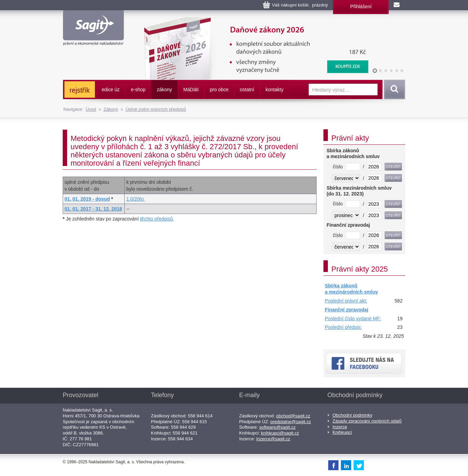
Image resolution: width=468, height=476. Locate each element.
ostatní (247, 90)
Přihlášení (361, 7)
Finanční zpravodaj (347, 310)
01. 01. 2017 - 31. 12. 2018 (93, 209)
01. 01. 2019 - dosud (87, 199)
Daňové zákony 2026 (254, 21)
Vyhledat (393, 90)
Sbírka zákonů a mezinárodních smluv (351, 289)
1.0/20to (136, 199)
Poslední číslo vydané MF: (353, 319)
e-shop (138, 90)
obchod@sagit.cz (293, 416)
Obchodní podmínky (353, 415)
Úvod (91, 109)
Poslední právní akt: (346, 301)
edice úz (111, 90)
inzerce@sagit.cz (273, 439)
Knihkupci (342, 432)
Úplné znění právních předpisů (156, 109)
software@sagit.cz (278, 427)
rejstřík (80, 90)
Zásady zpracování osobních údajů (367, 421)
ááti (191, 90)
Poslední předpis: (343, 327)
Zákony (111, 109)
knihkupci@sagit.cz (280, 433)
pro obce (219, 90)
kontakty (274, 90)
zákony (164, 90)
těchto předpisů (157, 219)
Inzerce (340, 427)
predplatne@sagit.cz (291, 422)
